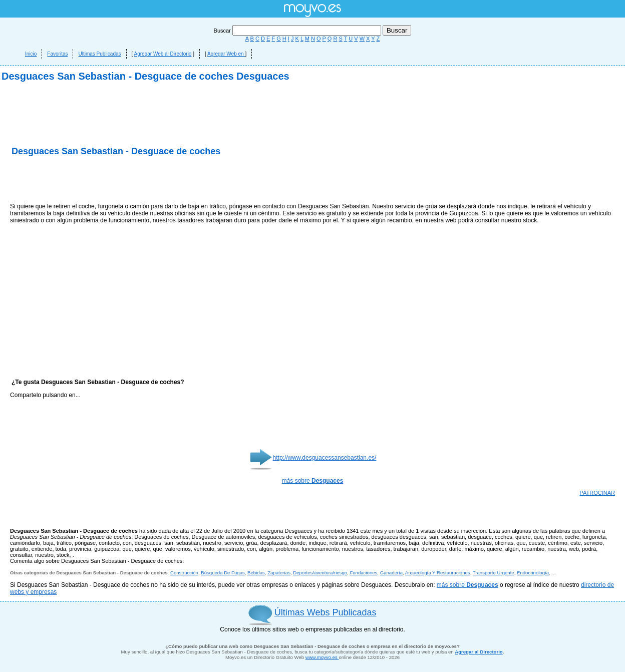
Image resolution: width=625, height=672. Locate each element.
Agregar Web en (226, 54)
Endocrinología (533, 573)
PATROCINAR (598, 493)
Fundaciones (363, 573)
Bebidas (256, 573)
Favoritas (57, 54)
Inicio (31, 54)
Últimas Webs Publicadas (326, 612)
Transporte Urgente (494, 573)
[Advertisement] (127, 180)
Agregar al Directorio (479, 652)
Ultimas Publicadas (99, 54)
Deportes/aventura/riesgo (320, 573)
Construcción (184, 573)
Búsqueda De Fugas (223, 573)
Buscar (298, 31)
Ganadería (391, 573)
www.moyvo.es (322, 657)
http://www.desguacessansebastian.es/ (325, 458)
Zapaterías (279, 573)
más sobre (313, 481)
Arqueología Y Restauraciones (438, 573)
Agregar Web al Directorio (163, 54)
